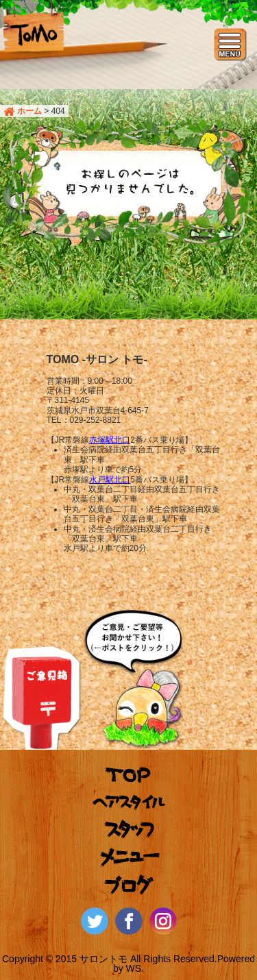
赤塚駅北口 (110, 440)
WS (134, 968)
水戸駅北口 (110, 480)
